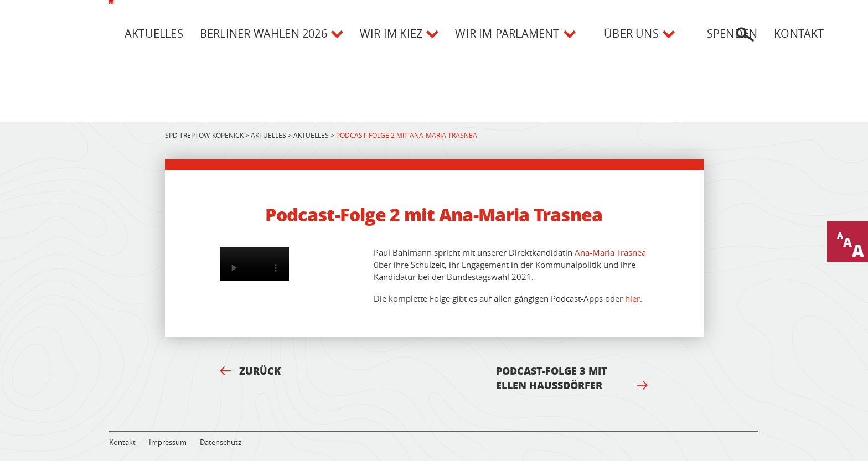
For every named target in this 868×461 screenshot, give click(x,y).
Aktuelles (154, 33)
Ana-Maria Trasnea (610, 252)
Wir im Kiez (391, 33)
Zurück (250, 371)
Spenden (732, 33)
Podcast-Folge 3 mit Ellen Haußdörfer (572, 378)
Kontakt (799, 33)
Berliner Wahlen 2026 (263, 33)
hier (632, 298)
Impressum (168, 442)
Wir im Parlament (507, 33)
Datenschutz (221, 442)
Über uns (631, 33)
